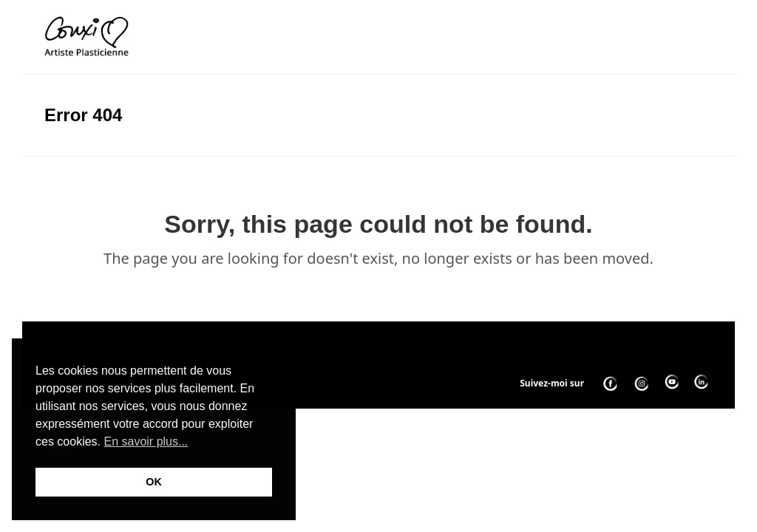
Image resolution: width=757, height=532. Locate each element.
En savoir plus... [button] (146, 441)
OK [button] (154, 482)
